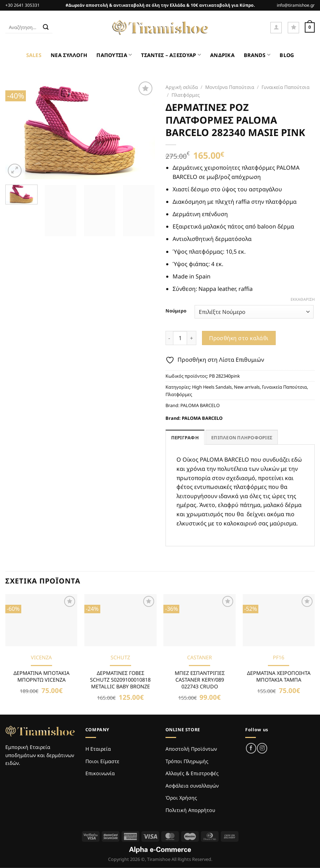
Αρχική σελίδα (182, 87)
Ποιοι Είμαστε (102, 761)
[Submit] (46, 28)
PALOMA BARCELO (200, 405)
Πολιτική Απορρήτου (190, 810)
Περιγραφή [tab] (185, 438)
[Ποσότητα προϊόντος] (180, 338)
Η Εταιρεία (98, 749)
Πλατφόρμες (186, 95)
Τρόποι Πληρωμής (187, 761)
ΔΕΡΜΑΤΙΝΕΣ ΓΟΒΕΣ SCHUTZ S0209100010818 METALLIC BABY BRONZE (120, 680)
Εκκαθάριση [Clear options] (303, 299)
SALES (34, 55)
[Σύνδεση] (276, 28)
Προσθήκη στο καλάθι (239, 338)
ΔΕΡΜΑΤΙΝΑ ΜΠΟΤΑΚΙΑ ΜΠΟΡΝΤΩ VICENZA (41, 677)
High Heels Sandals (212, 387)
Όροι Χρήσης (181, 798)
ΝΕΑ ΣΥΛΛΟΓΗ (69, 55)
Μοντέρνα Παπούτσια (230, 87)
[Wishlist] (293, 28)
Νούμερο (176, 311)
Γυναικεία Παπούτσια (285, 87)
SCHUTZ (120, 658)
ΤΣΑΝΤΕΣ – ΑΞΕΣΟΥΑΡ (171, 55)
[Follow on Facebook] (251, 748)
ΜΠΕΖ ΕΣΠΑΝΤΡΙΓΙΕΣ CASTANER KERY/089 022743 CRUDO (200, 680)
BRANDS (257, 55)
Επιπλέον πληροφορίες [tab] (242, 438)
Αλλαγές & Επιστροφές (192, 773)
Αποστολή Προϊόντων (191, 749)
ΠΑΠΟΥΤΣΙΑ (114, 55)
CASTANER (200, 658)
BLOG (287, 55)
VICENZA (41, 658)
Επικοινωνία (100, 773)
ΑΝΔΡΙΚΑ (222, 55)
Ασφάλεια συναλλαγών (192, 786)
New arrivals (247, 387)
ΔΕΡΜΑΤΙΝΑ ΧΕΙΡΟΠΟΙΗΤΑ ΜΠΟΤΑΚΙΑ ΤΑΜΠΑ (279, 677)
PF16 (279, 658)
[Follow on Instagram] (262, 748)
